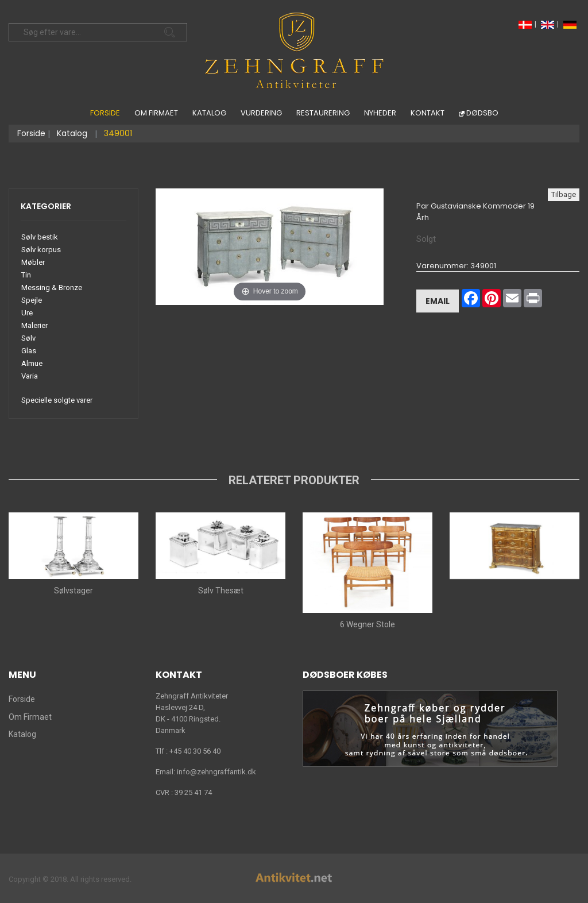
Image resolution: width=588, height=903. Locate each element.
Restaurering (323, 113)
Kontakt (428, 113)
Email (438, 300)
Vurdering (261, 113)
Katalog (209, 113)
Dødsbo (482, 113)
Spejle (32, 300)
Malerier (34, 325)
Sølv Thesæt (221, 591)
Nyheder (380, 113)
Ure (27, 313)
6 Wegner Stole (367, 624)
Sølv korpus (41, 250)
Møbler (33, 262)
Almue (32, 363)
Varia (30, 376)
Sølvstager (73, 591)
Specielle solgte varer (57, 400)
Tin (26, 275)
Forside (105, 113)
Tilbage (564, 194)
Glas (29, 351)
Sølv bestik (40, 237)
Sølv (28, 338)
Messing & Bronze (52, 288)
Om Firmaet (156, 113)
